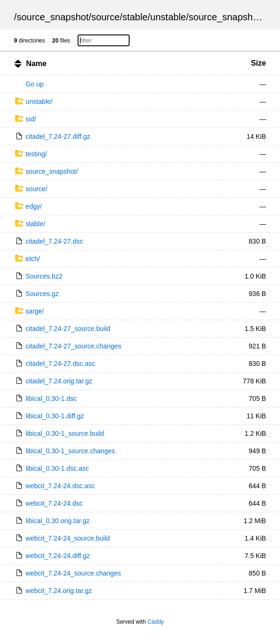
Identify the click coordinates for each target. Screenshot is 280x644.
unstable (168, 17)
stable (135, 17)
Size (258, 63)
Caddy (156, 622)
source (105, 17)
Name (36, 64)
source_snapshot (52, 17)
